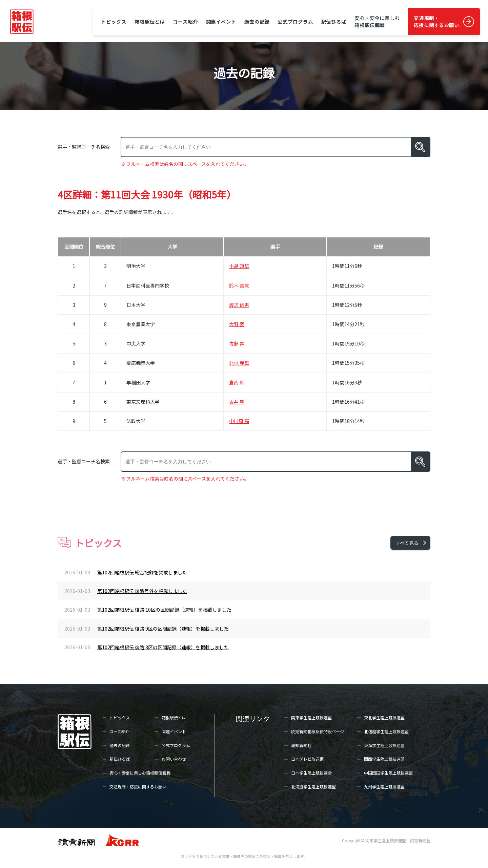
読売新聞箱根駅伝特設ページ (318, 731)
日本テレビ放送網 (307, 759)
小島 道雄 (239, 266)
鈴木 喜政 (239, 285)
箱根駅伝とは (150, 22)
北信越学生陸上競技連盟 (386, 731)
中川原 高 (239, 421)
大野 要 (237, 324)
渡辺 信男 (239, 305)
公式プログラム (295, 22)
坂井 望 (237, 402)
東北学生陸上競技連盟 (384, 717)
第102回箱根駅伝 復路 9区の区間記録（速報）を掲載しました (163, 629)
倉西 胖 (237, 382)
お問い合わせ (174, 759)
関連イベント (221, 22)
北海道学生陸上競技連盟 (313, 787)
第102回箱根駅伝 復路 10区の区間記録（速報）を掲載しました (164, 610)
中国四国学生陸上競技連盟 (388, 773)
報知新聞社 (301, 745)
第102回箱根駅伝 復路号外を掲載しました (142, 591)
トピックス (114, 22)
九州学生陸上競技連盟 (384, 787)
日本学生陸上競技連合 (311, 773)
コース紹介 (185, 22)
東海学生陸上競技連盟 (384, 745)
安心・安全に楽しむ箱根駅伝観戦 (377, 22)
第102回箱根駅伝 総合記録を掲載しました (142, 572)
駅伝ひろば (334, 22)
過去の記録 (257, 22)
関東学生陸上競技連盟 (311, 717)
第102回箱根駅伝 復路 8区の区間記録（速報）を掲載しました (163, 647)
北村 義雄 (239, 363)
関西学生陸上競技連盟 (384, 759)
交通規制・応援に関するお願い (436, 22)
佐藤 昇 (237, 343)
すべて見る (407, 543)
